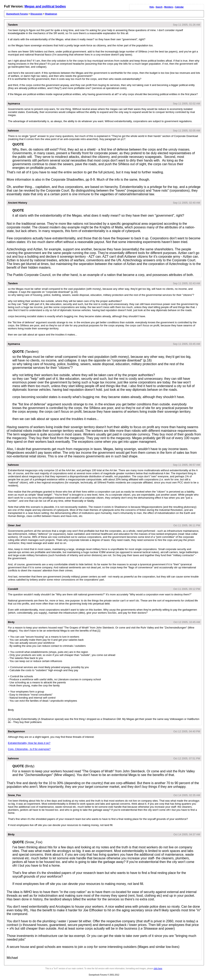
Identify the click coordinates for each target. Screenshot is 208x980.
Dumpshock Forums (17, 14)
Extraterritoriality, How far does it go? (29, 743)
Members (169, 7)
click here (158, 969)
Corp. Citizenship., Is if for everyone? (29, 749)
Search (159, 7)
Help (152, 7)
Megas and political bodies (45, 6)
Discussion (36, 14)
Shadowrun (51, 14)
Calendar (179, 7)
